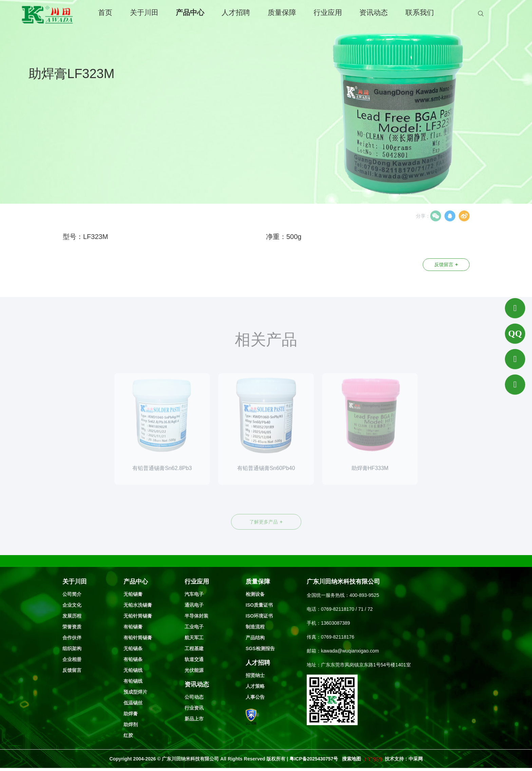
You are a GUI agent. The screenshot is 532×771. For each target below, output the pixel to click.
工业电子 (194, 627)
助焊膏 (131, 714)
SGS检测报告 (260, 648)
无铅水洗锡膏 (138, 605)
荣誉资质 (72, 627)
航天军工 (194, 638)
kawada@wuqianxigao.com (350, 651)
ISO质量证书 (259, 605)
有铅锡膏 (133, 627)
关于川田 (144, 12)
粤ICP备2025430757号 (314, 759)
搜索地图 (351, 759)
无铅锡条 (133, 648)
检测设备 (255, 594)
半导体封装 (196, 616)
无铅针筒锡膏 (138, 616)
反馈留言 (446, 264)
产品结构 (255, 638)
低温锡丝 (133, 703)
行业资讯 (194, 708)
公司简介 (72, 594)
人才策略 (255, 686)
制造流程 (255, 627)
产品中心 (190, 12)
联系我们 (420, 12)
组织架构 (72, 648)
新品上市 (194, 719)
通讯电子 (194, 605)
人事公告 (255, 697)
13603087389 (336, 623)
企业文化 (72, 605)
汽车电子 (194, 594)
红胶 (128, 735)
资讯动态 (374, 12)
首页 (105, 12)
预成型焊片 (135, 692)
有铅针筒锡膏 (138, 638)
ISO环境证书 (259, 616)
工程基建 (194, 648)
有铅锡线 (133, 681)
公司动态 (194, 697)
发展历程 (72, 616)
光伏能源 (194, 670)
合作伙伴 (72, 638)
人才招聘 (236, 12)
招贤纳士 (255, 675)
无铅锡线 (133, 670)
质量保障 (282, 12)
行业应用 (328, 12)
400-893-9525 (364, 595)
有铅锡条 (133, 659)
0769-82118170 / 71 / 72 (347, 609)
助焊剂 (131, 724)
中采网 (416, 759)
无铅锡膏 (133, 594)
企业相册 (72, 659)
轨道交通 (194, 659)
